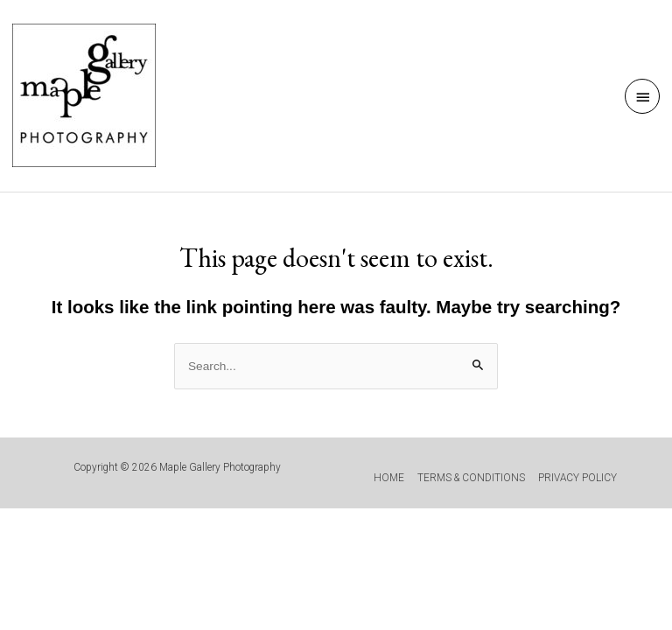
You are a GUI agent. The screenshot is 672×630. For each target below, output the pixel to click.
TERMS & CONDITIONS (471, 478)
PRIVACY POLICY (577, 478)
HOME (389, 478)
